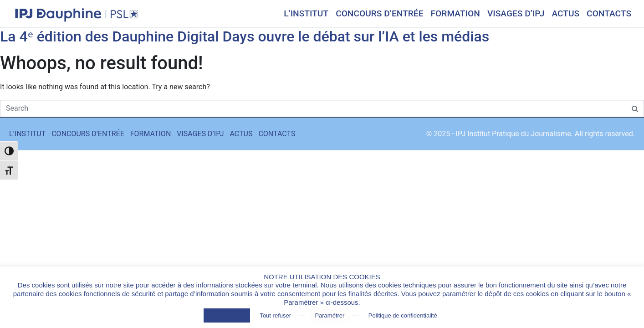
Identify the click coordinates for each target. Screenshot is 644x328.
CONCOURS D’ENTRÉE (379, 13)
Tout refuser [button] (275, 315)
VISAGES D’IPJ (516, 13)
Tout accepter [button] (227, 315)
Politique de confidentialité (403, 315)
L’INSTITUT (306, 13)
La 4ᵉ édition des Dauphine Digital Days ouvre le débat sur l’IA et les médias (245, 36)
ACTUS (565, 13)
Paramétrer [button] (330, 315)
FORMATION (455, 13)
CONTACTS (609, 13)
